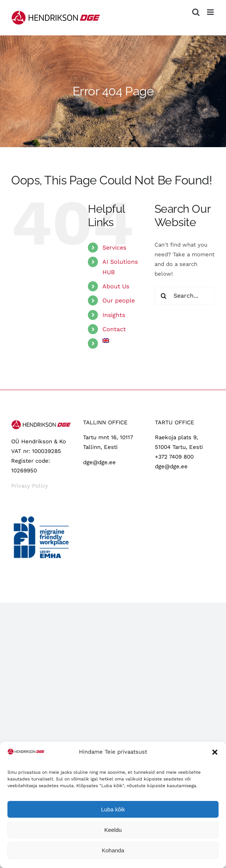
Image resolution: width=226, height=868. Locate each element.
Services (114, 248)
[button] (215, 752)
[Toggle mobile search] (196, 12)
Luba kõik (113, 809)
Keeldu (113, 830)
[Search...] (185, 296)
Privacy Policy (30, 486)
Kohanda (113, 850)
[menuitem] (123, 340)
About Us (116, 286)
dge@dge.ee (99, 462)
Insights (114, 315)
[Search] (164, 296)
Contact (114, 329)
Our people (119, 300)
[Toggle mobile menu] (211, 12)
